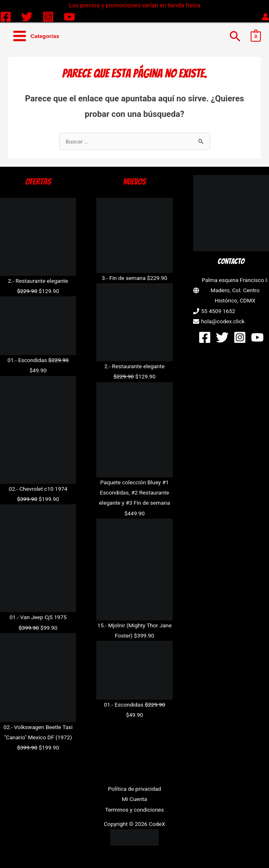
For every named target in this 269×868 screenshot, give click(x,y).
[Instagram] (48, 17)
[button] (235, 36)
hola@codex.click (223, 321)
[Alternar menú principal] (36, 36)
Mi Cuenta (135, 799)
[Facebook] (6, 17)
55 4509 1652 (218, 311)
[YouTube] (69, 17)
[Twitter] (27, 17)
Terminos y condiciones (134, 810)
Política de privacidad (134, 789)
